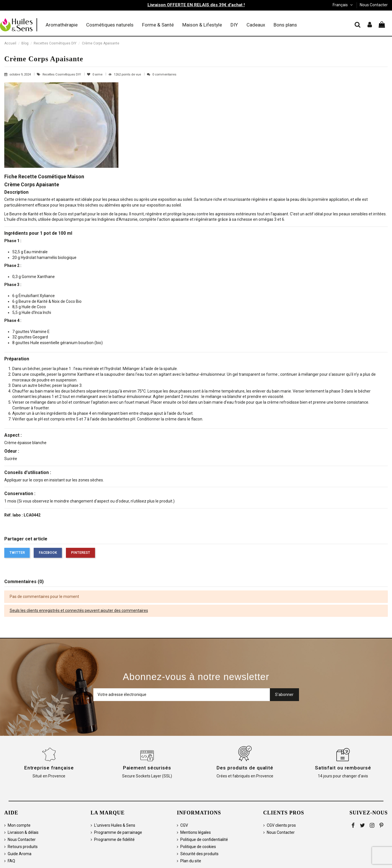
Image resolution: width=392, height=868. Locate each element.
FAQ (11, 861)
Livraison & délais (23, 832)
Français (343, 5)
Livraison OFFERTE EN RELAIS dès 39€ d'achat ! (196, 5)
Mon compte (19, 825)
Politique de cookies (198, 847)
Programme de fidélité (114, 840)
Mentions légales (196, 832)
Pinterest (81, 553)
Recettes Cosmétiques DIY (62, 74)
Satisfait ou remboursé (343, 768)
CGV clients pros (281, 825)
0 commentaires (164, 74)
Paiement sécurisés (147, 768)
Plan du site (191, 861)
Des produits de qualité (245, 768)
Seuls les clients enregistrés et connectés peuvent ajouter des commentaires (79, 610)
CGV (184, 825)
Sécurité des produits (199, 854)
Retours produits (23, 847)
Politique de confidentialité (204, 840)
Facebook (48, 553)
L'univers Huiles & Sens (115, 825)
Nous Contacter (374, 5)
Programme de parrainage (118, 832)
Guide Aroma (20, 854)
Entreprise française (49, 768)
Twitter (17, 553)
